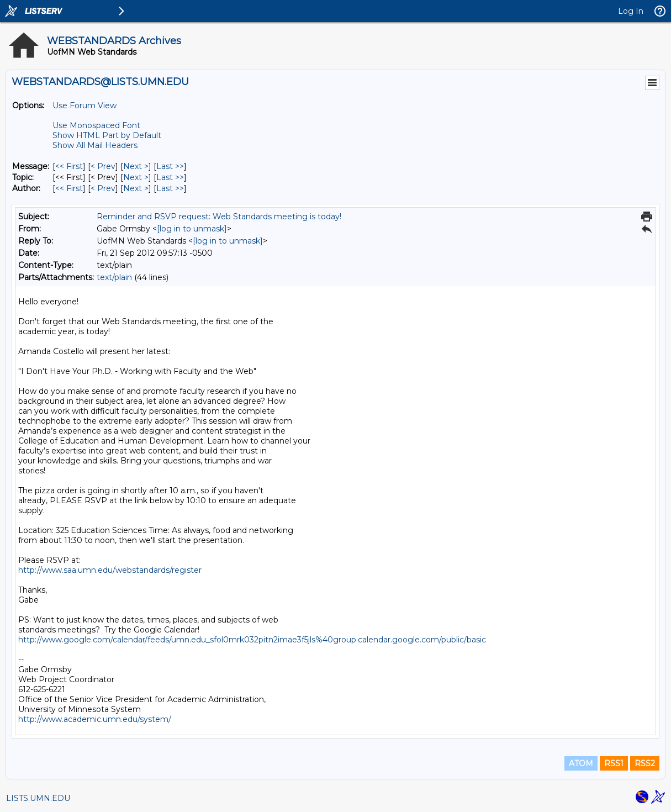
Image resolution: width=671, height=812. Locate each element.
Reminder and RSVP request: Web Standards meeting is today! (219, 217)
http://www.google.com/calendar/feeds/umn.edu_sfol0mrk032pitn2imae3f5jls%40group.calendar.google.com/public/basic (252, 640)
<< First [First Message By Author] (69, 188)
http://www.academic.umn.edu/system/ (95, 719)
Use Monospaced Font (96, 125)
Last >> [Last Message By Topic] (170, 177)
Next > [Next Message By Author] (136, 188)
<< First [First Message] (69, 166)
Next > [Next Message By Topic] (136, 177)
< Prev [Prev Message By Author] (103, 188)
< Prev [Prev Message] (103, 166)
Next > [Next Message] (136, 166)
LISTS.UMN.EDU (38, 798)
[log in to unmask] (192, 229)
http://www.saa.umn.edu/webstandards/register (110, 570)
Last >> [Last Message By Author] (170, 188)
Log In (631, 11)
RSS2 (645, 763)
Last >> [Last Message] (170, 166)
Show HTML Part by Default (107, 135)
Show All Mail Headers (95, 145)
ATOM (581, 763)
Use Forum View (84, 106)
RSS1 (614, 763)
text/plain (114, 277)
